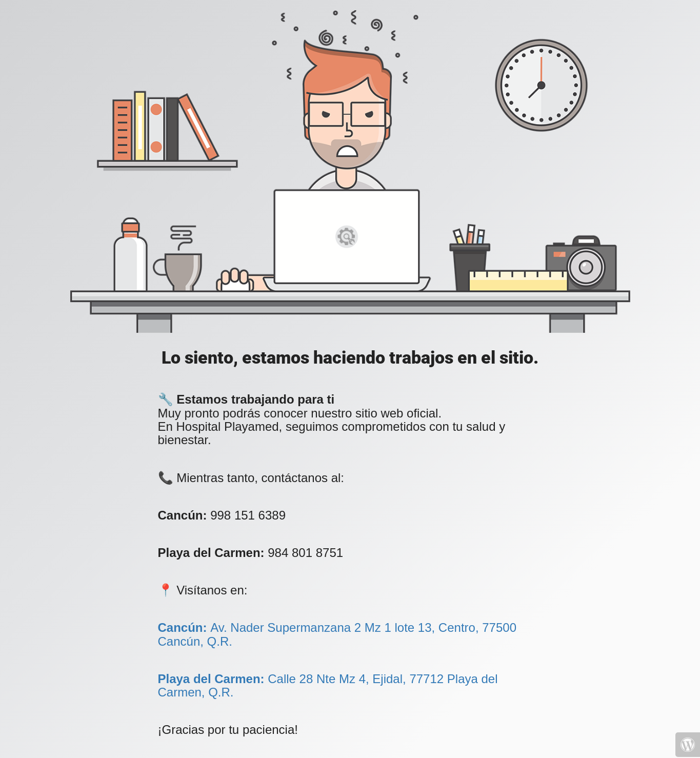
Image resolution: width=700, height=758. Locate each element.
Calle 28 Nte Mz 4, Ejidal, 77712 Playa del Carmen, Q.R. (328, 685)
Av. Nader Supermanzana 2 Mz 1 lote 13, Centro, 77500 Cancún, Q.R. (337, 634)
